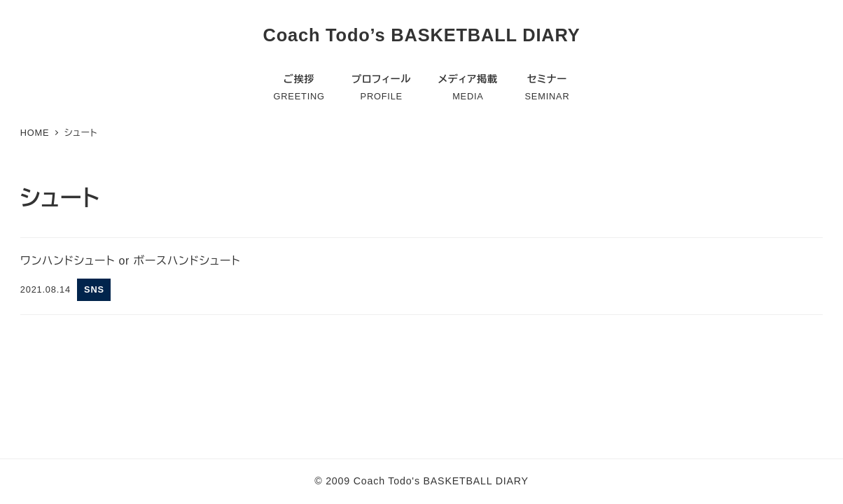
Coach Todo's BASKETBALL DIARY (441, 481)
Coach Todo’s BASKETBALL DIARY (421, 35)
